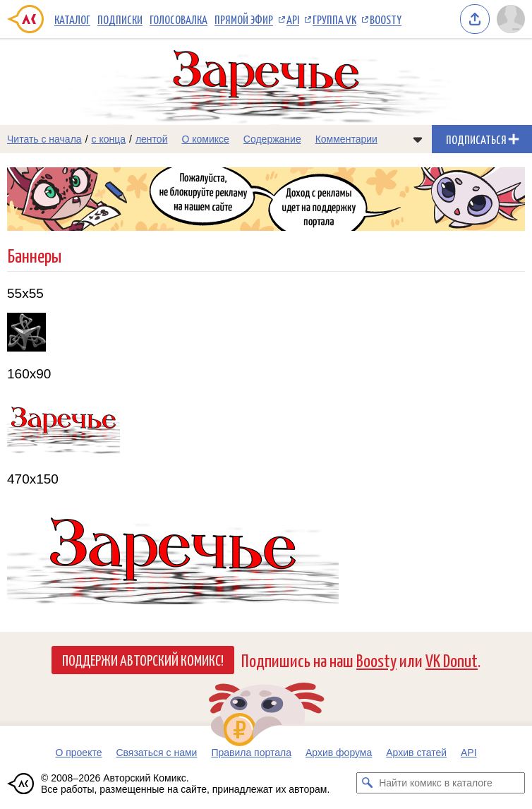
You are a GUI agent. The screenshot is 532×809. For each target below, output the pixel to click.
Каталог (72, 19)
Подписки (120, 19)
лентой (152, 139)
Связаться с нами (156, 753)
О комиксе (205, 139)
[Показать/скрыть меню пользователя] (511, 19)
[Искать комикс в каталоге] (367, 783)
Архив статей (416, 753)
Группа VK (334, 19)
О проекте (78, 753)
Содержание (272, 139)
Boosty (386, 19)
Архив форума (339, 753)
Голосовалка (179, 19)
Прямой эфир (244, 19)
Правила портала (251, 753)
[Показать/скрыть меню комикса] (418, 139)
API (293, 19)
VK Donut (452, 660)
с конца (109, 139)
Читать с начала (44, 139)
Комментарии (346, 139)
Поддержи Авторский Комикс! (143, 659)
